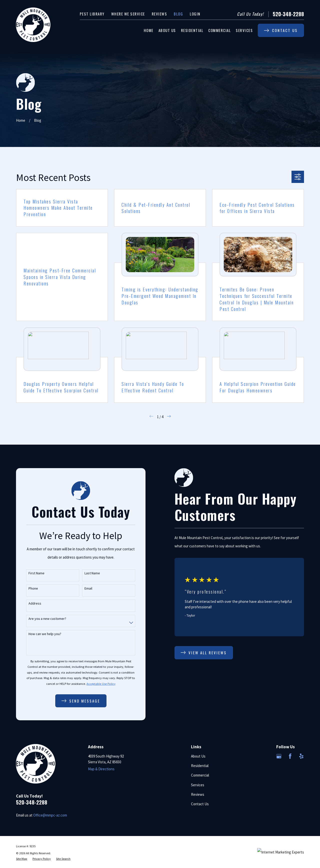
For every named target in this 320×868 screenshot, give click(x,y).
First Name (31, 573)
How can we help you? (40, 634)
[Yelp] (301, 756)
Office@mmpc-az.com (50, 815)
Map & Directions (101, 769)
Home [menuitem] (149, 30)
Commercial (200, 775)
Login (195, 14)
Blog (178, 14)
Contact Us (200, 804)
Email (83, 588)
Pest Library (92, 14)
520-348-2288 (288, 14)
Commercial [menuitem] (219, 30)
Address (30, 603)
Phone (28, 588)
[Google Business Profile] (279, 756)
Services (198, 785)
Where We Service (128, 14)
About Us (198, 756)
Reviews (159, 14)
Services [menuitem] (244, 30)
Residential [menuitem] (192, 30)
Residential (200, 766)
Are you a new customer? (42, 619)
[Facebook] (290, 756)
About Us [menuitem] (167, 30)
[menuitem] (22, 859)
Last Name (87, 573)
